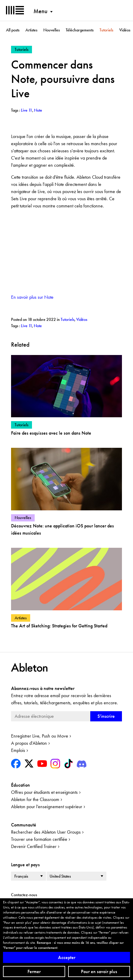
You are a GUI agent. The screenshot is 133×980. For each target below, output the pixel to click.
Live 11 (26, 326)
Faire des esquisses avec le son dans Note (51, 433)
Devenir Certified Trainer (34, 846)
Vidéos (125, 30)
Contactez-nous (24, 895)
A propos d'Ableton (29, 743)
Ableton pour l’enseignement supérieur (47, 807)
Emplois (18, 750)
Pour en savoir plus (99, 971)
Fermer (34, 971)
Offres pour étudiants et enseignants (44, 792)
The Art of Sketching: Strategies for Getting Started (59, 626)
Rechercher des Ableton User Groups (46, 832)
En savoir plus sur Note (32, 297)
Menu (40, 11)
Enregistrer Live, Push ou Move (40, 736)
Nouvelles (52, 30)
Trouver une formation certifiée (39, 839)
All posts (13, 30)
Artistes (31, 30)
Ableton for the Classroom (35, 799)
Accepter (67, 957)
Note (38, 326)
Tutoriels (106, 30)
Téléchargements (80, 30)
